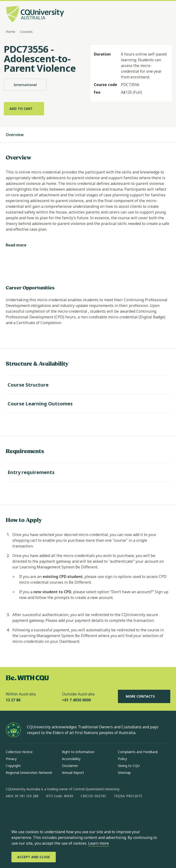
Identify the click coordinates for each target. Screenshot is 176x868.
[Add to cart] (24, 109)
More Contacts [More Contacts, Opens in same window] (144, 696)
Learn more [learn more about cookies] (98, 843)
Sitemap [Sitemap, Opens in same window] (124, 773)
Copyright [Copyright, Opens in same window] (13, 766)
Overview (19, 135)
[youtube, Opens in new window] (60, 811)
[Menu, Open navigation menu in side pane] (166, 15)
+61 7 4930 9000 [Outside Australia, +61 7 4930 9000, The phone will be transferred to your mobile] (76, 700)
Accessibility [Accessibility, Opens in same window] (71, 759)
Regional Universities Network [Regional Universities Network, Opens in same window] (29, 773)
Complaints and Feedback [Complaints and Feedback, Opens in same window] (138, 752)
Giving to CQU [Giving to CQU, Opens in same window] (129, 766)
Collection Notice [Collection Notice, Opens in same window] (19, 752)
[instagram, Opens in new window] (23, 811)
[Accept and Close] (34, 857)
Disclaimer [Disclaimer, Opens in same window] (70, 766)
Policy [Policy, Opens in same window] (122, 759)
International (25, 85)
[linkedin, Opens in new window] (36, 811)
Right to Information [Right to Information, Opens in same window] (78, 752)
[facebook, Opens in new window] (11, 811)
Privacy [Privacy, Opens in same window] (11, 759)
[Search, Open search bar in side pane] (157, 15)
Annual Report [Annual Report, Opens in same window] (73, 773)
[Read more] (20, 245)
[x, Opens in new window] (48, 811)
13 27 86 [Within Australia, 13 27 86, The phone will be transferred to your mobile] (13, 700)
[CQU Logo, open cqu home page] (35, 15)
